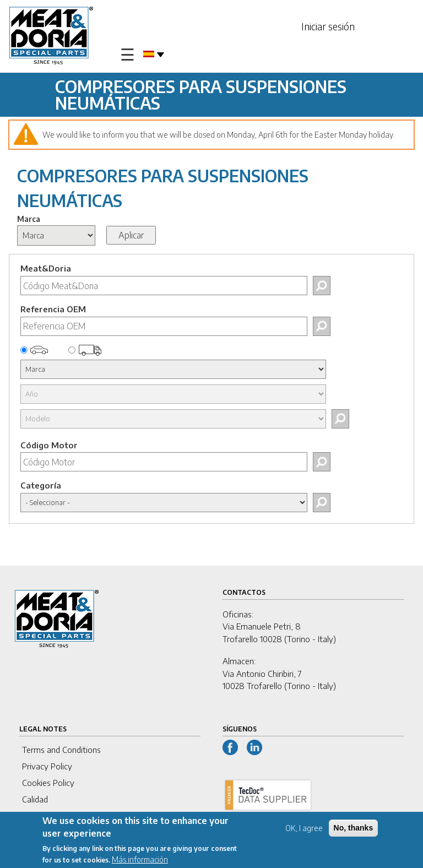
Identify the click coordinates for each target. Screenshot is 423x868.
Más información (140, 860)
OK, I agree (304, 829)
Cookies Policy (48, 783)
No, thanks (354, 828)
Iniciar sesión (328, 26)
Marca (29, 219)
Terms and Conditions (61, 750)
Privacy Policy (47, 766)
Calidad (35, 799)
